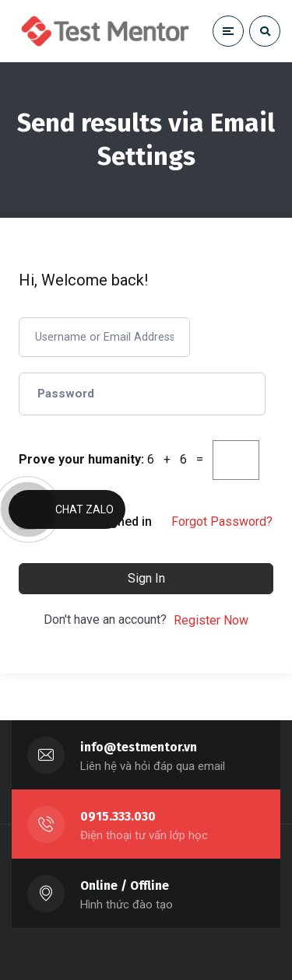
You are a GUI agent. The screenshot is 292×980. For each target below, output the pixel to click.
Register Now (211, 620)
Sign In (146, 578)
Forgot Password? (222, 521)
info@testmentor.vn (139, 747)
